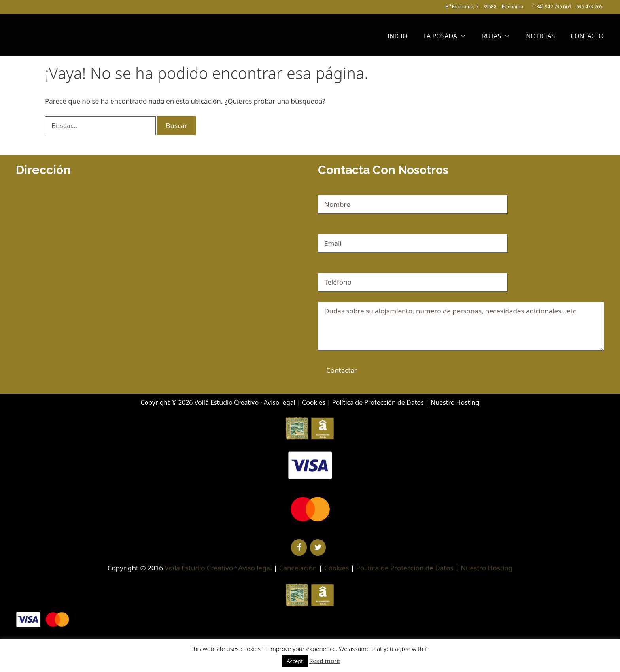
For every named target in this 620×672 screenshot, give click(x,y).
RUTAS (500, 36)
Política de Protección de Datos (378, 402)
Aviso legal (280, 402)
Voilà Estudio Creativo (227, 402)
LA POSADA (449, 36)
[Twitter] (318, 547)
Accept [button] (295, 661)
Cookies (314, 402)
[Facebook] (299, 547)
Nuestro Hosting (455, 402)
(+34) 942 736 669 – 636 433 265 (567, 7)
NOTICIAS (540, 36)
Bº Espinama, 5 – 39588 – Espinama (484, 7)
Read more (325, 661)
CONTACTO (587, 36)
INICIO (398, 36)
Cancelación (298, 568)
